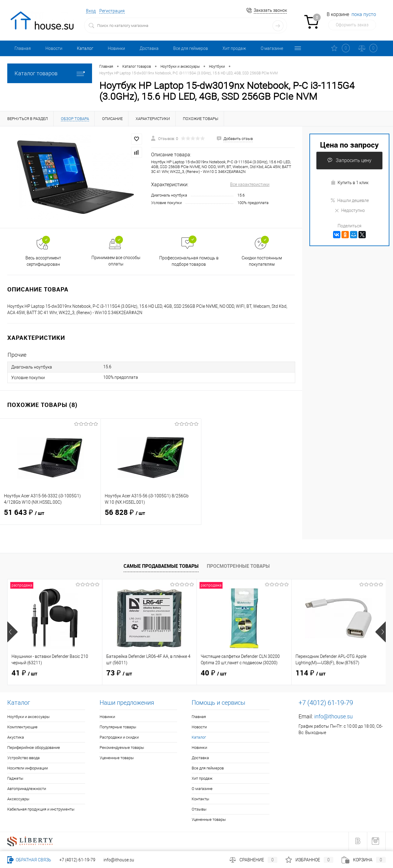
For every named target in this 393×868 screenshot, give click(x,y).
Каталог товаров (50, 73)
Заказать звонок (270, 10)
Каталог (85, 48)
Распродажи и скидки (119, 737)
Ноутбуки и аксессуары (28, 717)
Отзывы (199, 809)
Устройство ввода (23, 758)
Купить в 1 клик (350, 182)
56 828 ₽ (151, 516)
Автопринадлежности (27, 789)
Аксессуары (18, 799)
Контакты (200, 799)
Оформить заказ (352, 25)
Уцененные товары (117, 758)
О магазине (272, 48)
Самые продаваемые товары (161, 566)
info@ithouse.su (334, 716)
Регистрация (112, 11)
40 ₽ (214, 673)
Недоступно (350, 210)
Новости (54, 48)
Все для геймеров (191, 48)
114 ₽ (310, 673)
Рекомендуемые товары (122, 748)
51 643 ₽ (50, 516)
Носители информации (28, 768)
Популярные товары (118, 727)
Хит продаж (234, 48)
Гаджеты (15, 778)
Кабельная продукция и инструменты (41, 809)
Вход (91, 11)
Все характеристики (250, 184)
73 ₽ (119, 673)
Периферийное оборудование (34, 748)
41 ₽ (24, 673)
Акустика (16, 737)
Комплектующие (22, 727)
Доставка (149, 48)
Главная (23, 48)
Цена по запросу (349, 145)
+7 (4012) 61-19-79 (77, 860)
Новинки (116, 48)
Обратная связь (29, 860)
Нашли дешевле (350, 200)
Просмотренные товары (238, 566)
